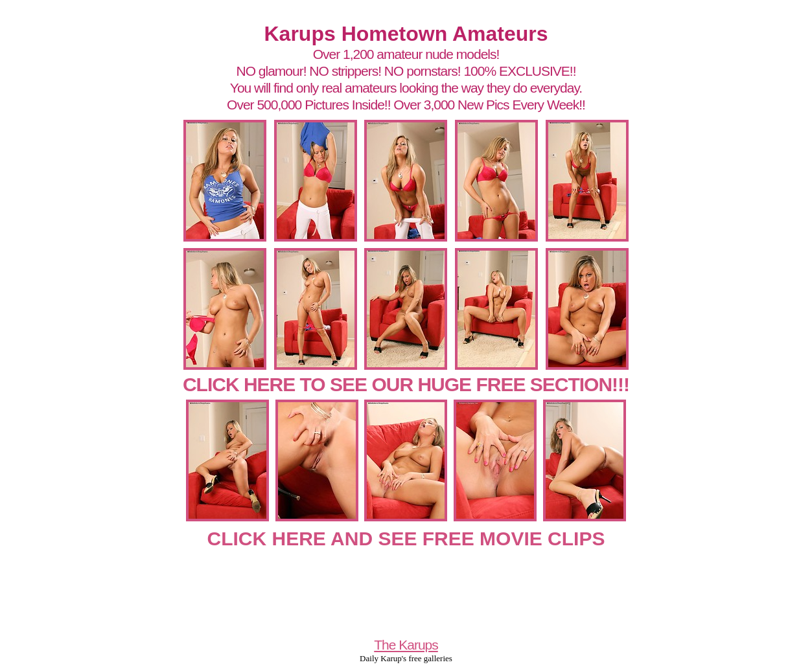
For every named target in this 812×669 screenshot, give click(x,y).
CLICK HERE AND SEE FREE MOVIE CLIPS (406, 539)
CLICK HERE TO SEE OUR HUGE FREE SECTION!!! (406, 384)
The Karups (406, 645)
